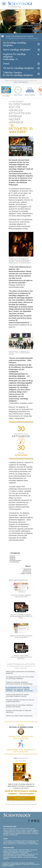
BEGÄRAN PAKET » (21, 798)
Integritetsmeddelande (15, 864)
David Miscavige (13, 851)
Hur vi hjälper (6, 96)
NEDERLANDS (8, 832)
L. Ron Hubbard (8, 841)
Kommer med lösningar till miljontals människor (19, 711)
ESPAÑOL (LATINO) (9, 833)
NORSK (28, 832)
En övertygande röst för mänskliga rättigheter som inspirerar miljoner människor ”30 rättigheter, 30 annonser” (20, 689)
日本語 (23, 830)
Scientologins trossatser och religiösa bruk (25, 841)
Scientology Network (24, 850)
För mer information (22, 844)
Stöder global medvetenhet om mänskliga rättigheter (20, 672)
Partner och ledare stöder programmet (19, 716)
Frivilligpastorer (21, 842)
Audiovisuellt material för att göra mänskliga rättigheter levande (18, 695)
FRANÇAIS (12, 830)
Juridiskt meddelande (8, 866)
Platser (36, 844)
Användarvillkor (35, 864)
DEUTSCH (17, 832)
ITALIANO (6, 835)
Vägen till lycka (18, 91)
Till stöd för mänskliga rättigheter (18, 68)
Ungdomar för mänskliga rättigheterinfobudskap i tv (14, 57)
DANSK (5, 830)
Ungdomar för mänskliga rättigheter (13, 857)
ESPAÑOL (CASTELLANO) (23, 833)
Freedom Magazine (20, 854)
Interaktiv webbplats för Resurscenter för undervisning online (20, 701)
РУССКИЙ (29, 830)
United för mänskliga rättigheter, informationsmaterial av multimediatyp (19, 683)
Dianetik (15, 850)
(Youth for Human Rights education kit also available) (21, 804)
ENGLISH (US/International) (11, 829)
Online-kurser (12, 844)
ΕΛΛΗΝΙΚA (35, 833)
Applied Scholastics (30, 91)
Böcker (5, 844)
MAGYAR (22, 832)
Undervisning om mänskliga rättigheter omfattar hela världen (19, 706)
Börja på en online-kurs (25, 851)
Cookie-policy (26, 864)
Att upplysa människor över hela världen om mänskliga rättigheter (20, 678)
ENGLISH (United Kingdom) (27, 829)
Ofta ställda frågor (31, 842)
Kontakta (31, 844)
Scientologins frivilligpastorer (11, 853)
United (6, 64)
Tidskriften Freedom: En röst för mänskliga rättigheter (18, 74)
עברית (18, 830)
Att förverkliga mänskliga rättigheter (15, 44)
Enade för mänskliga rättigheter (26, 856)
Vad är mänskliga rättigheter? (17, 50)
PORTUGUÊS (14, 835)
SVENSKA (35, 832)
